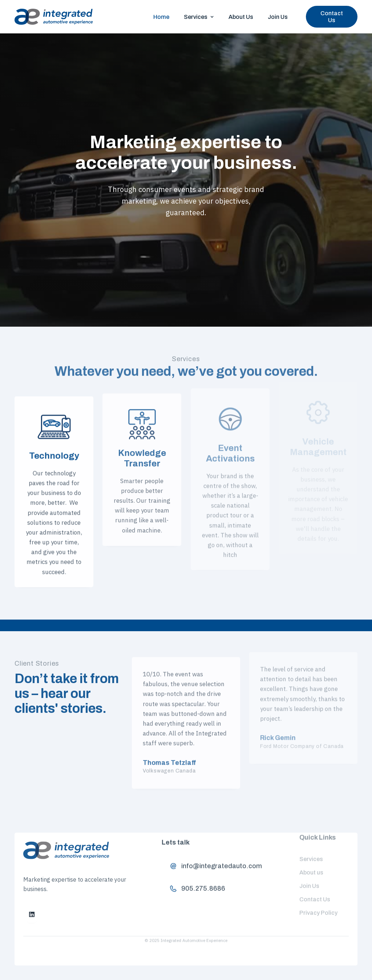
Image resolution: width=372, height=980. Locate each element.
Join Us (278, 17)
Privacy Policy (318, 905)
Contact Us (332, 17)
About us (311, 865)
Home (161, 17)
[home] (54, 17)
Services (311, 851)
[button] (199, 17)
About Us (241, 17)
